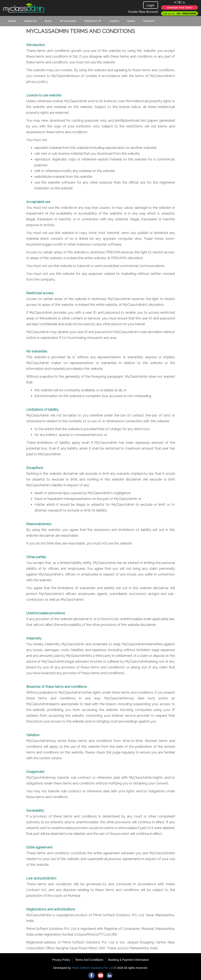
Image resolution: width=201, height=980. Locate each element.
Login (151, 5)
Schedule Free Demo (179, 8)
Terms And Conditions (89, 960)
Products (93, 21)
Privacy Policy (61, 960)
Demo (131, 21)
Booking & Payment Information (129, 960)
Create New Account (143, 11)
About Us (30, 21)
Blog (48, 21)
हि (179, 2)
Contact (149, 21)
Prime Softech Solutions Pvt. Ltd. (93, 968)
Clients (114, 21)
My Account (68, 21)
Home (12, 21)
